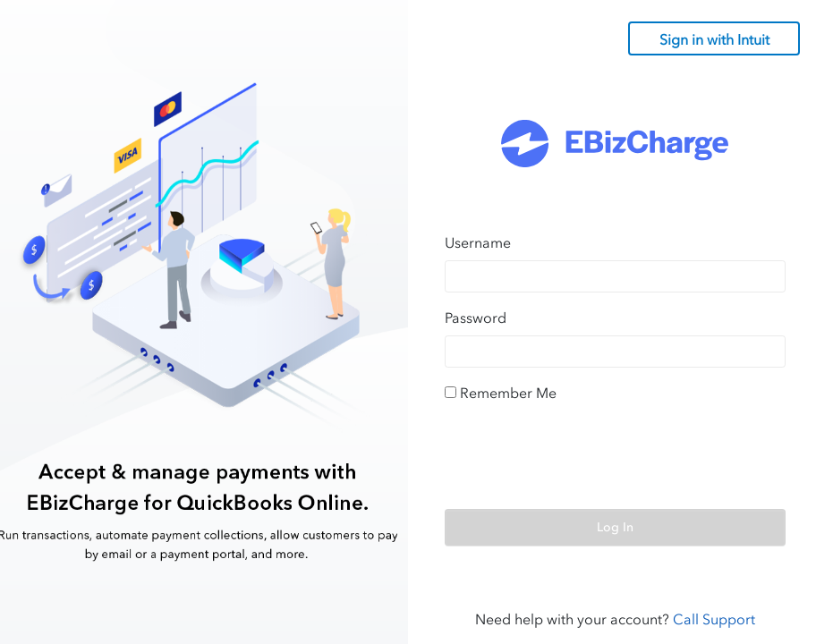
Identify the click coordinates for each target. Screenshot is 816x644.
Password (476, 318)
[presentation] (581, 460)
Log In (615, 527)
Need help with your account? (615, 619)
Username (478, 242)
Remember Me (508, 393)
